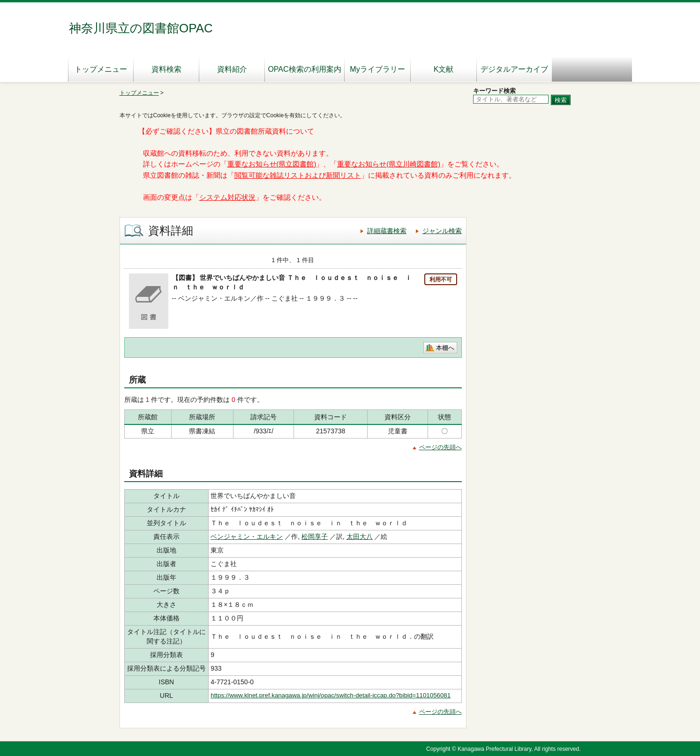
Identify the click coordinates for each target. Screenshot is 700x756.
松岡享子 (315, 537)
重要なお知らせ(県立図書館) (272, 164)
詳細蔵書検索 (387, 231)
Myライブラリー (377, 69)
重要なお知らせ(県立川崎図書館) (389, 164)
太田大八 (360, 537)
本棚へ (445, 348)
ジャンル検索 (442, 231)
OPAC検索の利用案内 (304, 69)
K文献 (444, 69)
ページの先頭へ (440, 447)
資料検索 (166, 69)
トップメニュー (101, 69)
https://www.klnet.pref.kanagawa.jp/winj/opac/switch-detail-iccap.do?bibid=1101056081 (331, 695)
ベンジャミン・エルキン (247, 537)
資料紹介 (232, 69)
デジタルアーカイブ (514, 69)
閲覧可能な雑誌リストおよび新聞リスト (298, 175)
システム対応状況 (227, 197)
